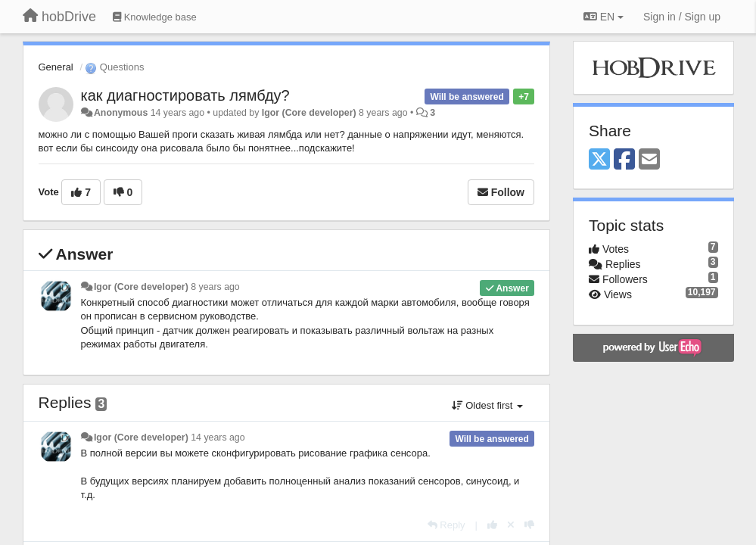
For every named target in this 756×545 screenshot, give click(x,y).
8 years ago (215, 287)
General (56, 67)
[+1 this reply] (492, 525)
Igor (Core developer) (309, 113)
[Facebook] (624, 160)
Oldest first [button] (487, 405)
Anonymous (121, 113)
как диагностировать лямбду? (185, 95)
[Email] (649, 160)
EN (604, 17)
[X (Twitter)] (599, 160)
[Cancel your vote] (511, 525)
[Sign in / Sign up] (682, 17)
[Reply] (446, 525)
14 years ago (218, 438)
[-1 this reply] (529, 525)
